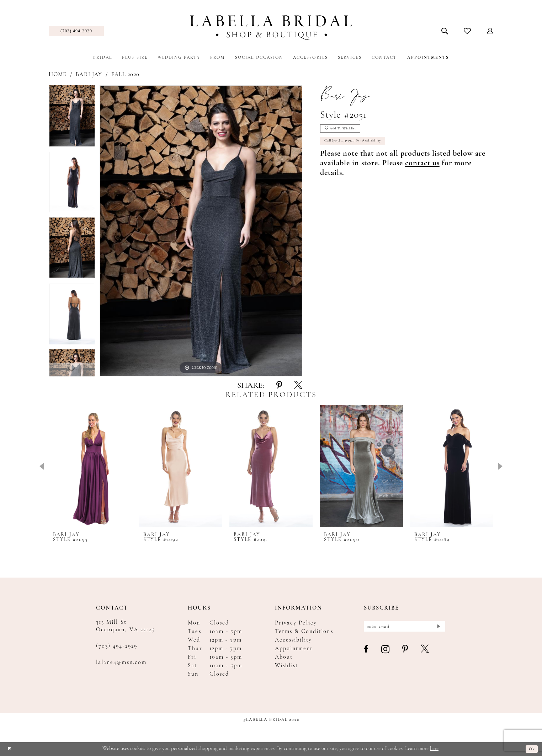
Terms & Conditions (304, 632)
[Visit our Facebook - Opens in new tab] (366, 652)
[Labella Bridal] (271, 28)
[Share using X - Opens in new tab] (298, 386)
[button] (490, 31)
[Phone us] (76, 31)
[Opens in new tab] (422, 169)
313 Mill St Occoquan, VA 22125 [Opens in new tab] (125, 626)
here (434, 749)
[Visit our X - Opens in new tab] (425, 652)
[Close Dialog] (10, 749)
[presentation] (90, 466)
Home (58, 75)
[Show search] (445, 31)
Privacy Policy (296, 623)
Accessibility (294, 640)
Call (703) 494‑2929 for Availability (362, 146)
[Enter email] (405, 628)
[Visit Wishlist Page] (467, 31)
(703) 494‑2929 (117, 646)
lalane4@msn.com (121, 663)
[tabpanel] (72, 118)
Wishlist (286, 666)
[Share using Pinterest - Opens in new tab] (279, 386)
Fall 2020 (125, 75)
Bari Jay (89, 75)
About (284, 657)
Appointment (294, 649)
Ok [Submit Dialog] (531, 749)
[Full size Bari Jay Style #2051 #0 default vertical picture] (201, 231)
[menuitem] (76, 31)
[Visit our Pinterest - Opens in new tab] (405, 652)
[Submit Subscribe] (438, 628)
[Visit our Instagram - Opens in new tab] (386, 652)
